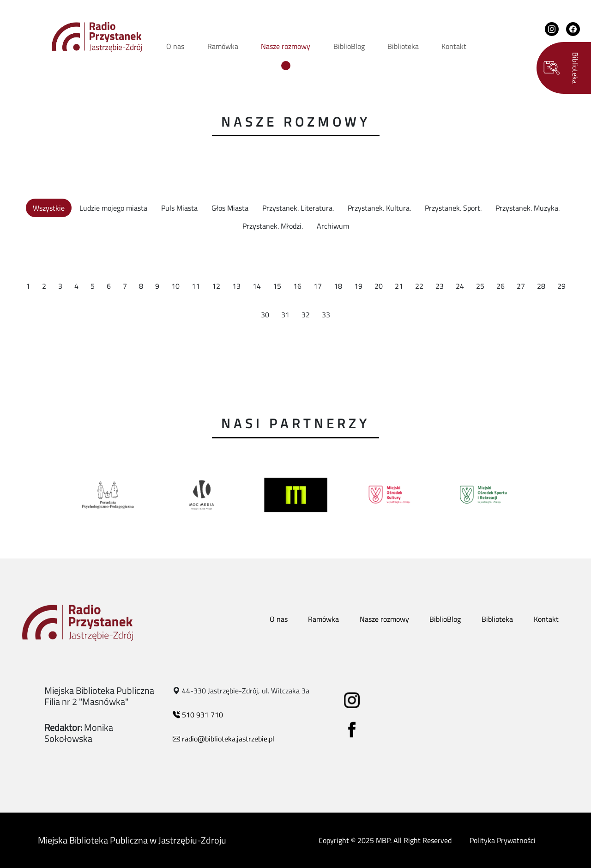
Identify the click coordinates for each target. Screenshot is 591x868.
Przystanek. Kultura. (379, 208)
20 (379, 286)
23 (440, 286)
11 (196, 286)
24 (460, 286)
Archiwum (333, 226)
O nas (175, 46)
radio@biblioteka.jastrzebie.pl (223, 739)
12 (216, 286)
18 (338, 286)
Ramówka (223, 46)
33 (326, 315)
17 (318, 286)
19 (358, 286)
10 (175, 286)
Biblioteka (403, 46)
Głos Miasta (230, 208)
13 (236, 286)
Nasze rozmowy (286, 46)
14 (257, 286)
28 (541, 286)
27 (521, 286)
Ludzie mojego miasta (113, 208)
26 (501, 286)
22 (419, 286)
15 (277, 286)
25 (480, 286)
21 (399, 286)
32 (306, 315)
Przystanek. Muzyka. (528, 208)
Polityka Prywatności (503, 840)
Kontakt (454, 46)
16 (297, 286)
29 (561, 286)
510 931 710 (198, 715)
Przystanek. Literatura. (298, 208)
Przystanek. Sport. (453, 208)
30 (265, 315)
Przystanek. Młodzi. (273, 226)
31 (285, 315)
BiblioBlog (349, 46)
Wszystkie (49, 208)
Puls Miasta (179, 208)
